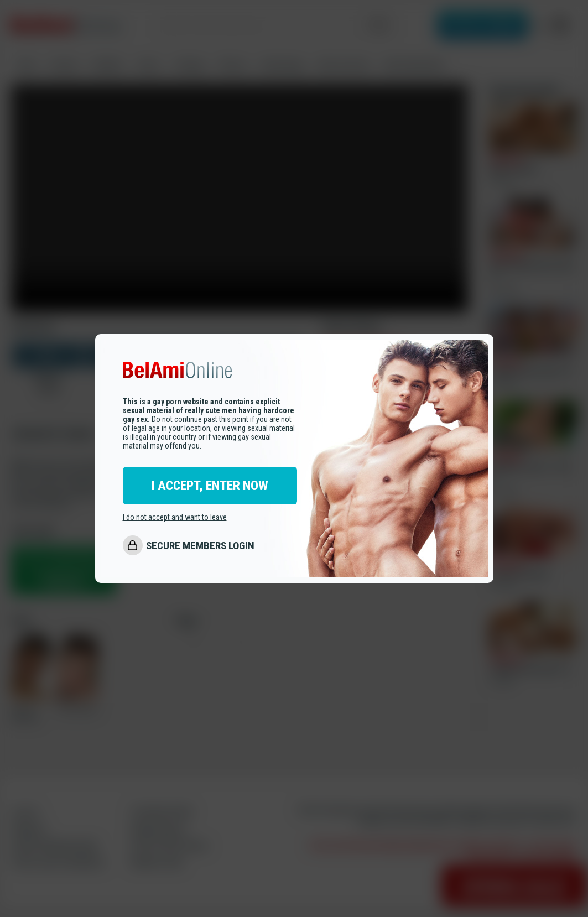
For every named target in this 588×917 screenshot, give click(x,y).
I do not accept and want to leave (175, 517)
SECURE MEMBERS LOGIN (200, 546)
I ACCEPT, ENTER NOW (210, 486)
